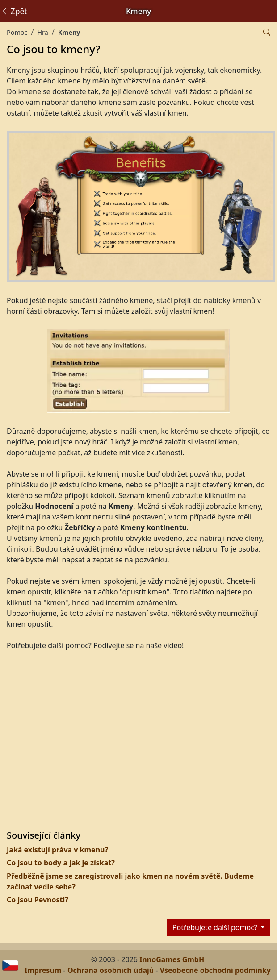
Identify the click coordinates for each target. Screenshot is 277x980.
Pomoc (17, 32)
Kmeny (69, 32)
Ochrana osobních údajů (111, 970)
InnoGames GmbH (172, 959)
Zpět (14, 11)
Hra (42, 32)
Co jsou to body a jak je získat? (61, 863)
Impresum (43, 970)
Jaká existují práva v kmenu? (57, 850)
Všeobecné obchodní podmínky (215, 970)
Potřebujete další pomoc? (216, 927)
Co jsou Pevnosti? (38, 900)
